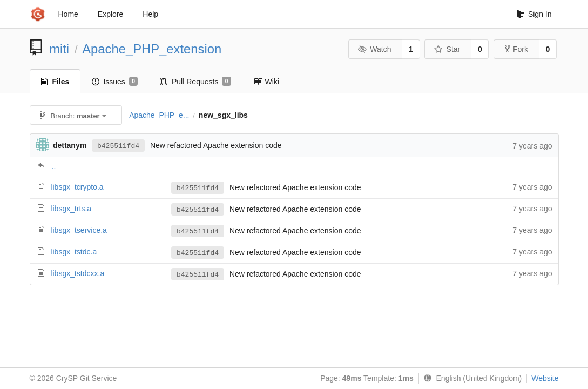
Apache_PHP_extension (152, 49)
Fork (516, 49)
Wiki (266, 82)
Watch (375, 49)
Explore (110, 14)
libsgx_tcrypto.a (77, 187)
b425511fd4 (118, 146)
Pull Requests (196, 82)
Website (545, 378)
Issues (115, 82)
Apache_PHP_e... (159, 115)
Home (68, 14)
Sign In (534, 14)
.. (54, 166)
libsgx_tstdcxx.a (77, 273)
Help (150, 14)
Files (55, 82)
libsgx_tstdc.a (74, 252)
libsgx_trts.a (71, 209)
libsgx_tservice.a (79, 230)
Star (447, 49)
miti (59, 49)
